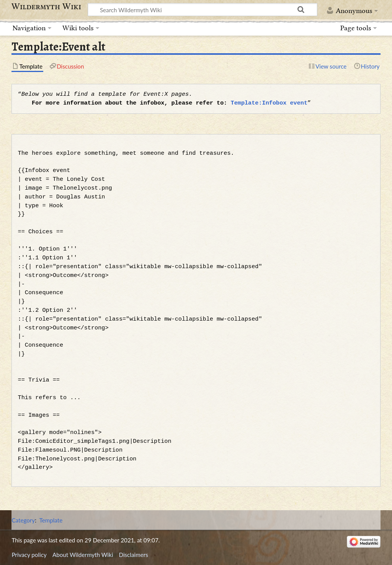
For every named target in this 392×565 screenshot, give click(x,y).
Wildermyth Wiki (46, 7)
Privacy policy (29, 555)
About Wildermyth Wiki (83, 555)
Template (51, 520)
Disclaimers (134, 555)
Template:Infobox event (269, 103)
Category (23, 520)
